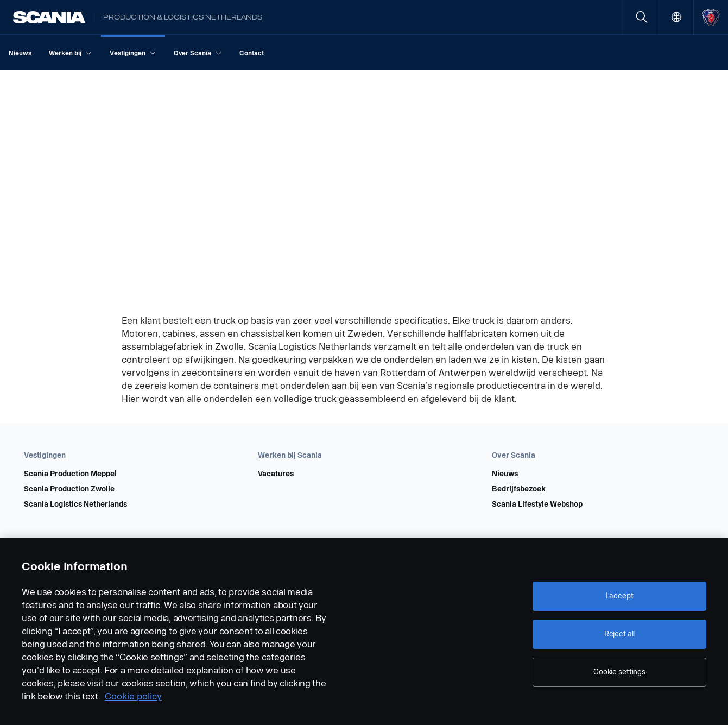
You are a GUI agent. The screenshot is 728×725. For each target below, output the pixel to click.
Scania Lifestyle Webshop (537, 505)
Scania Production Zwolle (69, 489)
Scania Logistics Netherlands (75, 505)
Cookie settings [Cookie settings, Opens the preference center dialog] (619, 672)
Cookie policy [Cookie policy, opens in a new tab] (133, 696)
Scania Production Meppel (70, 474)
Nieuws (505, 474)
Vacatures (276, 474)
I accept (620, 596)
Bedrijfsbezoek (519, 489)
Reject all (620, 634)
